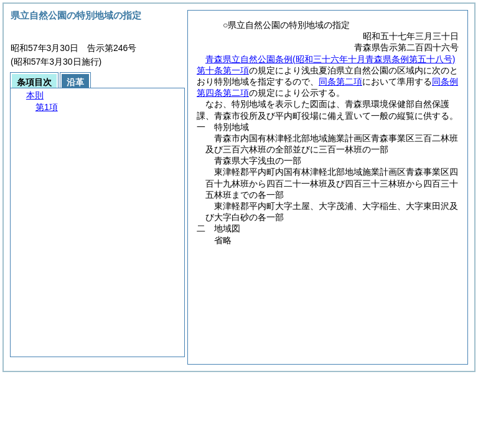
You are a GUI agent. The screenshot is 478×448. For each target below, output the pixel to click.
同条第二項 (340, 82)
